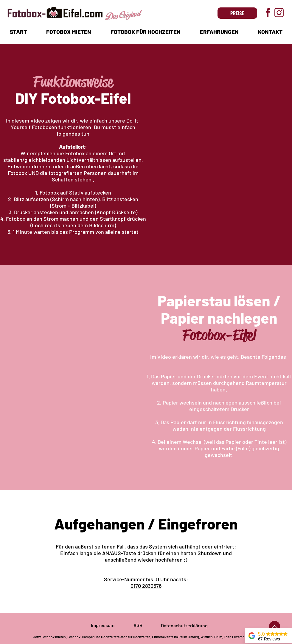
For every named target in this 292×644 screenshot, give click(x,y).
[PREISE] (237, 13)
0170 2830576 (146, 586)
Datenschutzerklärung (184, 625)
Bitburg (193, 637)
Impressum (103, 625)
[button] (69, 32)
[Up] (275, 626)
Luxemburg (241, 637)
